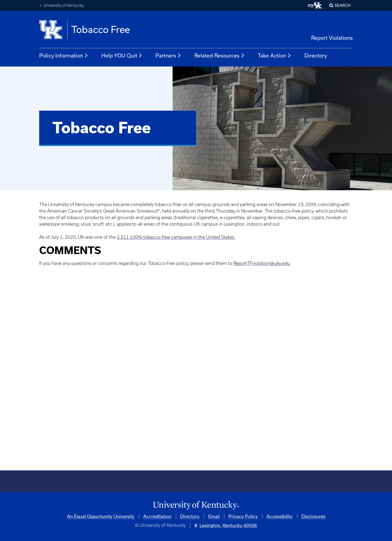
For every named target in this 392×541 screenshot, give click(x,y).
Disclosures (313, 516)
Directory (316, 55)
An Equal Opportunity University (101, 516)
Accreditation (157, 516)
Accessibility (280, 516)
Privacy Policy (243, 516)
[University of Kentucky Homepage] (196, 505)
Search (343, 5)
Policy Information (64, 56)
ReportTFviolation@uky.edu (262, 263)
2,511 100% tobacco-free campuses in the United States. (176, 237)
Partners (168, 56)
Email (214, 516)
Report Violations (332, 38)
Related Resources (220, 56)
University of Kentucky (64, 5)
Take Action (275, 56)
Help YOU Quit (122, 56)
